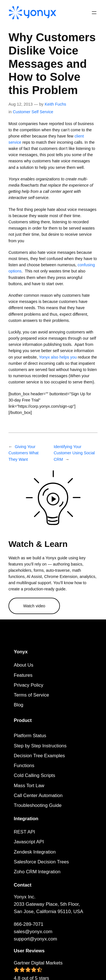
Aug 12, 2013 (21, 104)
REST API (24, 832)
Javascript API (29, 842)
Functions (24, 766)
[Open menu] (94, 13)
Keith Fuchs (55, 104)
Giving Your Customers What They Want (23, 453)
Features (23, 675)
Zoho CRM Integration (37, 872)
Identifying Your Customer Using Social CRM (74, 453)
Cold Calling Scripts (34, 775)
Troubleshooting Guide (38, 805)
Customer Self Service (33, 112)
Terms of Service (32, 695)
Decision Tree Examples (39, 756)
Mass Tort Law (29, 786)
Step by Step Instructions (40, 746)
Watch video (34, 606)
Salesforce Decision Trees (41, 862)
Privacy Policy (29, 685)
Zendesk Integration (35, 852)
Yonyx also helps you (58, 357)
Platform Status (30, 736)
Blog (19, 705)
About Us (24, 665)
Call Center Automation (38, 795)
